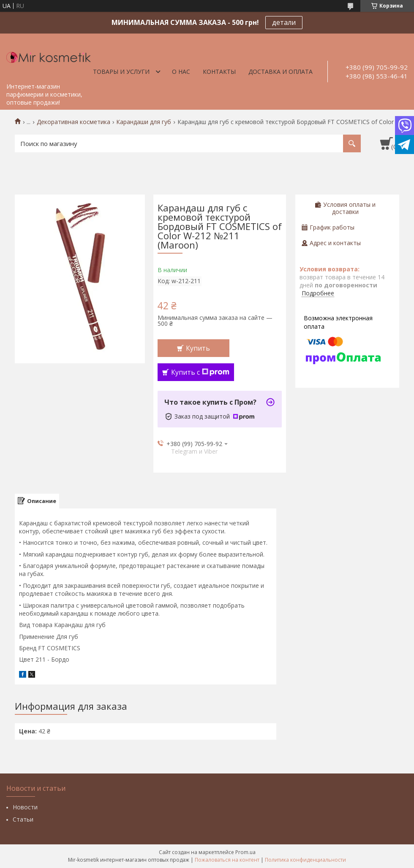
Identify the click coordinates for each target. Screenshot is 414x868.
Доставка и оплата (281, 72)
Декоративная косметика (74, 122)
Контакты (219, 72)
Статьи (23, 819)
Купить (198, 348)
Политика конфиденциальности (305, 860)
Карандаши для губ (144, 122)
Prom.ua (245, 852)
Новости (25, 807)
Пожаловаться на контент (227, 860)
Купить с (200, 372)
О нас (181, 72)
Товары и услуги (121, 72)
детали (284, 22)
